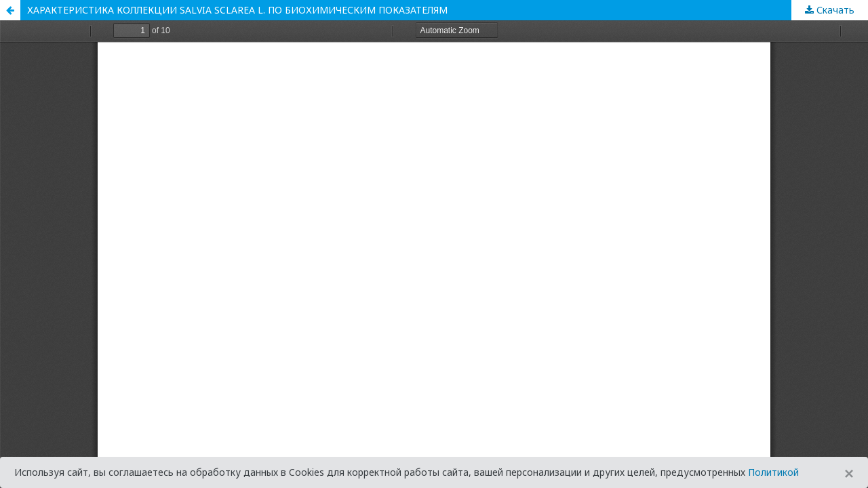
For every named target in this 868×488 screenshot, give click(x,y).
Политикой (773, 472)
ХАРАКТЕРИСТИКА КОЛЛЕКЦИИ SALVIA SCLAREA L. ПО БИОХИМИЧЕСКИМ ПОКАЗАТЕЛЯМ (237, 10)
